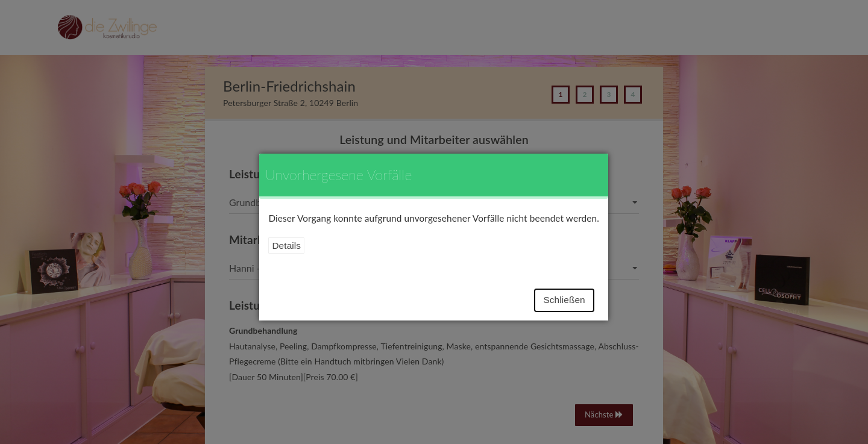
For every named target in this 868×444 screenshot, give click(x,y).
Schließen (564, 300)
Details (286, 245)
